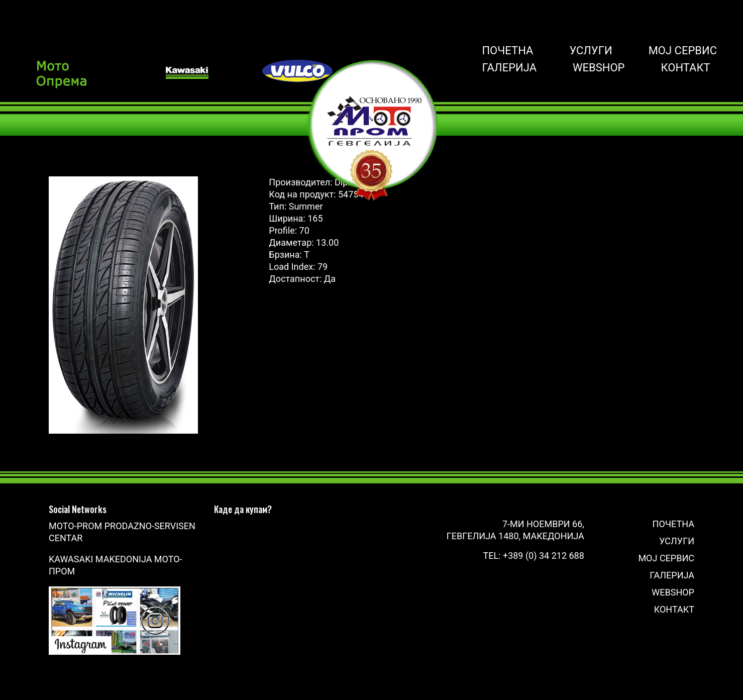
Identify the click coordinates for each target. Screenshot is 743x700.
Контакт (686, 68)
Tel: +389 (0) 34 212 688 (533, 556)
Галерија (509, 68)
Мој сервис (683, 51)
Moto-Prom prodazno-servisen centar (122, 532)
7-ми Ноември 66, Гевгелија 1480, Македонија (515, 530)
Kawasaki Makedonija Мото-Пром (116, 565)
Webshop (599, 68)
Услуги (591, 51)
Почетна (507, 51)
